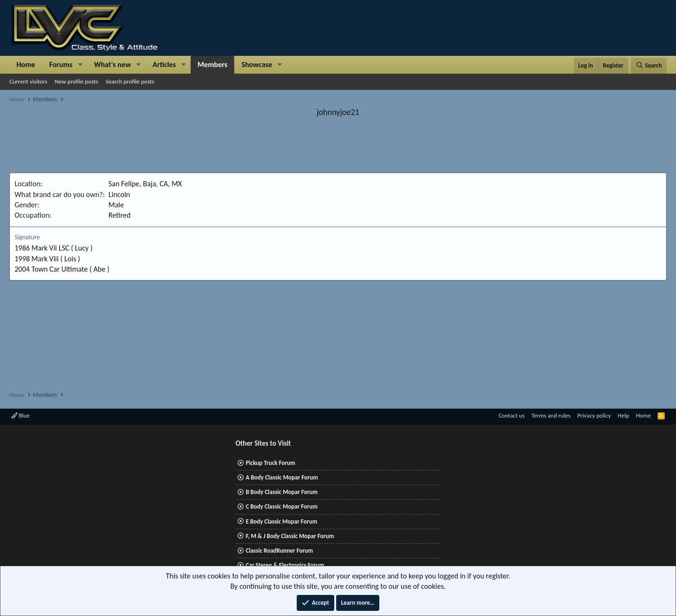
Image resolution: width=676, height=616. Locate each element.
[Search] (649, 66)
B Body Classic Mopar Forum (281, 492)
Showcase (257, 65)
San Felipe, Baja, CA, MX (145, 184)
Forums (61, 65)
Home (26, 65)
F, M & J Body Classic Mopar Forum (290, 536)
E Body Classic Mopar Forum (281, 521)
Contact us (512, 415)
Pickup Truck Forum (270, 463)
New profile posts (77, 81)
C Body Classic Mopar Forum (281, 506)
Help (623, 415)
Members (213, 65)
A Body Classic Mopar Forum (282, 477)
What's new (112, 65)
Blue (20, 415)
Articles (164, 65)
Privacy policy (594, 415)
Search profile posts (130, 81)
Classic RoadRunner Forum (279, 551)
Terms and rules (551, 415)
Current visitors (28, 81)
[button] (80, 65)
